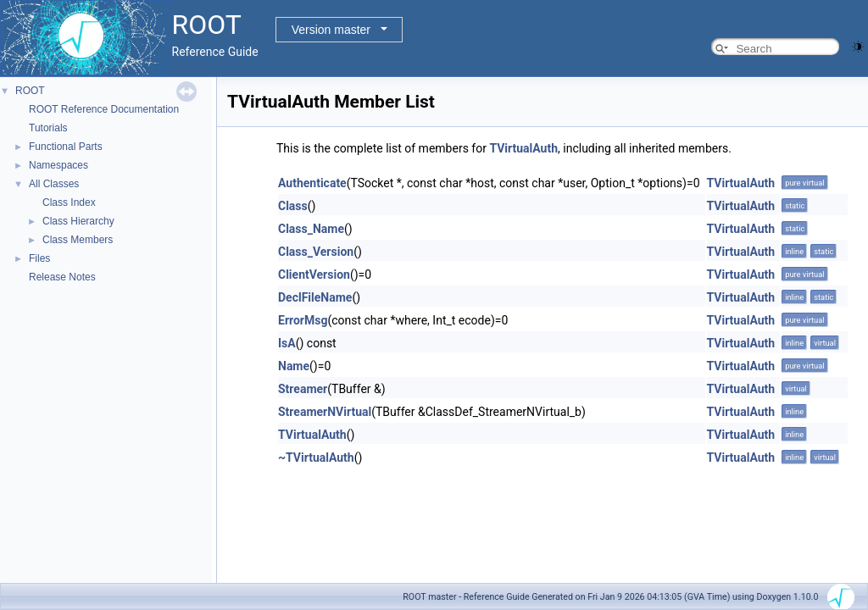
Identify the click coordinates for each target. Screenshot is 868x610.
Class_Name (311, 229)
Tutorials (48, 128)
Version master (331, 30)
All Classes (54, 184)
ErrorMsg (303, 320)
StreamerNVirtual (325, 412)
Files (39, 258)
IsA (287, 343)
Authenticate (312, 183)
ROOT (30, 91)
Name (294, 366)
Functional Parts (66, 147)
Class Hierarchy (78, 221)
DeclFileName (315, 297)
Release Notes (62, 277)
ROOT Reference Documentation (104, 109)
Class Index (69, 202)
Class (293, 206)
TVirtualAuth (523, 148)
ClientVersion (314, 274)
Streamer (303, 389)
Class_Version (316, 252)
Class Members (78, 240)
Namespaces (58, 165)
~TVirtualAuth (316, 457)
